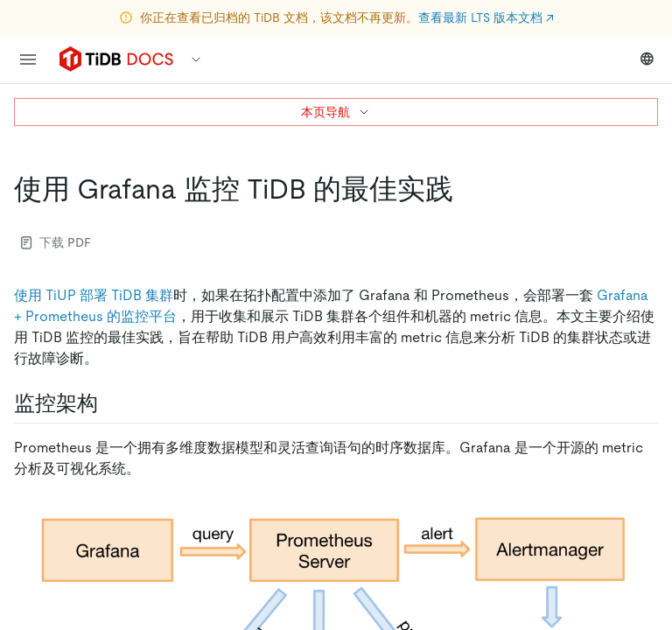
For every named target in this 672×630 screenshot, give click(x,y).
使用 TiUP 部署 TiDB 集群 (94, 295)
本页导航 (336, 112)
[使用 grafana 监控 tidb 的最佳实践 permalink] (467, 189)
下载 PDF (56, 242)
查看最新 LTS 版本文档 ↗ (486, 17)
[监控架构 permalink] (112, 403)
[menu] (28, 59)
